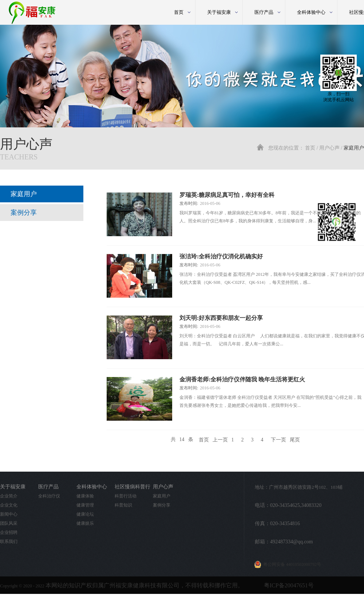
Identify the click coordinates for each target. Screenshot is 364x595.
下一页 (278, 439)
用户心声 (329, 148)
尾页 (295, 439)
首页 (179, 12)
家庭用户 (354, 148)
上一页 (220, 439)
